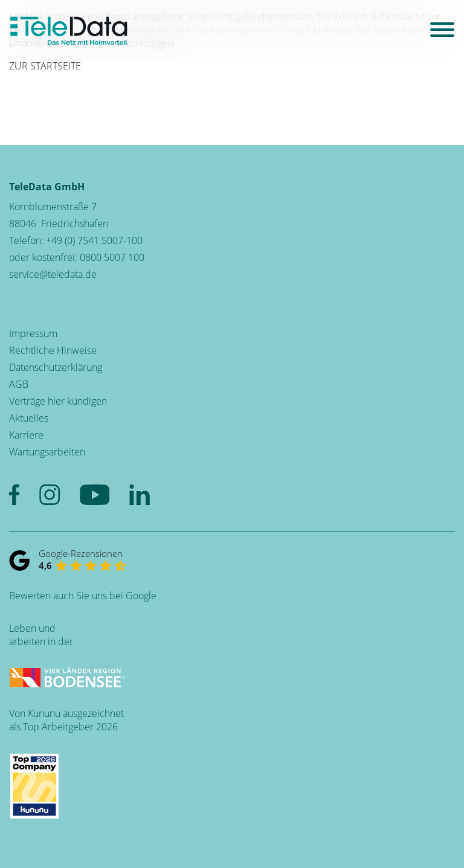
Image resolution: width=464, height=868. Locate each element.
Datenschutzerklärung (56, 367)
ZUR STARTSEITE (45, 66)
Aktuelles (29, 418)
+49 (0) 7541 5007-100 (94, 240)
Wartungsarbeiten (47, 452)
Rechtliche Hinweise (53, 350)
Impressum (33, 333)
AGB (19, 384)
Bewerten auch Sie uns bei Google (83, 596)
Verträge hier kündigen (58, 401)
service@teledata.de (53, 274)
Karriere (26, 435)
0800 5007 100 (112, 257)
